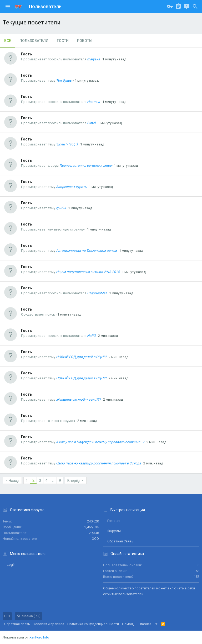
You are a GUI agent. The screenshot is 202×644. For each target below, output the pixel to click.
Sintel (91, 123)
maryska (94, 59)
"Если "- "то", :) (67, 144)
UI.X (7, 616)
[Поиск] (195, 7)
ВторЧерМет (97, 293)
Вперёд (74, 481)
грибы (61, 208)
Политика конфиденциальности (93, 624)
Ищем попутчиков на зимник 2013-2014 (88, 272)
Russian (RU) (29, 616)
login (11, 565)
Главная (114, 521)
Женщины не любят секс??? (78, 399)
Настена (94, 102)
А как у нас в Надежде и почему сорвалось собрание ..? (100, 442)
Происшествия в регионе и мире (85, 166)
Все (8, 41)
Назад (14, 481)
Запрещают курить (71, 187)
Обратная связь (120, 541)
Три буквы (64, 80)
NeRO (91, 336)
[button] (8, 7)
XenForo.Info (39, 637)
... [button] (53, 480)
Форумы (114, 531)
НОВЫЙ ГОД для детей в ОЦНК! (81, 357)
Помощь (129, 624)
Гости (63, 41)
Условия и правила (49, 624)
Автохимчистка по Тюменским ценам (86, 251)
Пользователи (34, 41)
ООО (95, 539)
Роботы (85, 41)
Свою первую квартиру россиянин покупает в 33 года (99, 463)
